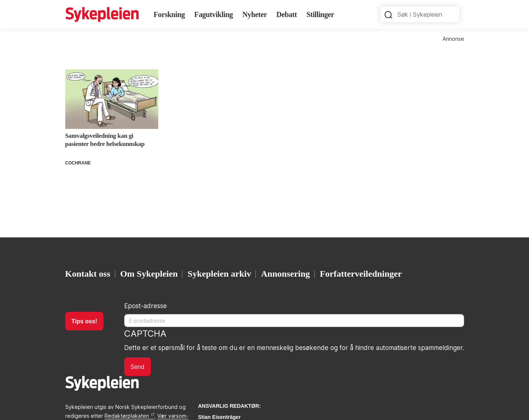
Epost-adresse (146, 306)
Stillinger (320, 14)
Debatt (286, 14)
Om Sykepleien (149, 274)
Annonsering (285, 274)
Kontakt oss (88, 274)
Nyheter (255, 14)
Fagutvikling (214, 14)
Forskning (169, 14)
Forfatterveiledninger (361, 274)
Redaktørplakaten (129, 416)
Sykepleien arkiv (219, 274)
